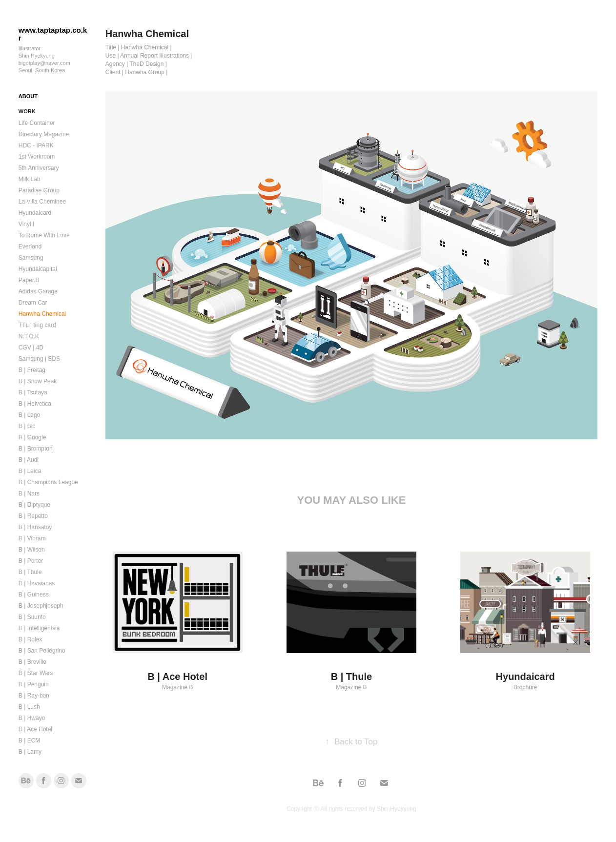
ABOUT (28, 96)
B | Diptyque (34, 505)
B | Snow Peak (38, 381)
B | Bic (27, 426)
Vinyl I (26, 224)
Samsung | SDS (39, 359)
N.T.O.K (29, 336)
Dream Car (33, 303)
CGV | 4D (31, 348)
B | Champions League (48, 482)
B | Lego (29, 415)
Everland (30, 246)
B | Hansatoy (35, 527)
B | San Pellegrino (42, 651)
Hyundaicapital (38, 269)
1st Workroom (37, 157)
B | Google (32, 437)
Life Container (37, 123)
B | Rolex (30, 639)
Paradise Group (39, 190)
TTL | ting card (37, 325)
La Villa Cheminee (42, 202)
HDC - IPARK (36, 145)
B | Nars (29, 493)
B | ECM (29, 740)
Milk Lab (30, 179)
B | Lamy (30, 752)
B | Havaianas (37, 583)
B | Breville (32, 662)
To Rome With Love (44, 235)
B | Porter (31, 561)
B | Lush (29, 707)
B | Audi (29, 460)
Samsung (31, 258)
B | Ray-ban (34, 696)
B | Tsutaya (33, 392)
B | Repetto (33, 516)
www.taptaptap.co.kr (53, 34)
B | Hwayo (32, 718)
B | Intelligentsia (39, 628)
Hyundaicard (35, 213)
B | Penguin (34, 684)
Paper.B (29, 280)
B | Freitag (32, 370)
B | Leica (30, 471)
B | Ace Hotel (35, 729)
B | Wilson (32, 550)
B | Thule (30, 572)
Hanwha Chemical (42, 314)
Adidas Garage (38, 291)
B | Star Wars (36, 673)
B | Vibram (32, 538)
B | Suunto (32, 617)
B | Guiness (34, 595)
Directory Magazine (44, 134)
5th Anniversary (39, 168)
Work (27, 111)
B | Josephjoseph (41, 606)
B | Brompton (36, 449)
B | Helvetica (35, 404)
